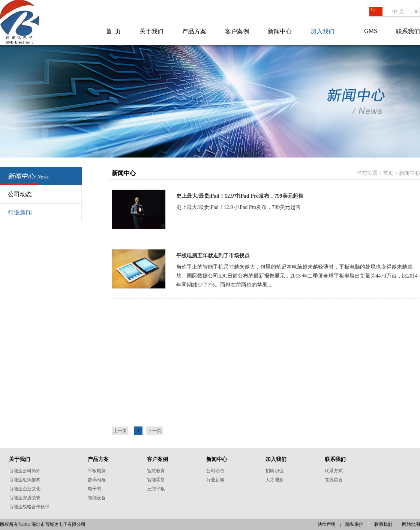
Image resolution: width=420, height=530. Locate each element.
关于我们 (151, 31)
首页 (388, 173)
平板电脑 (97, 471)
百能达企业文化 (25, 489)
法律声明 (327, 524)
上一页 (120, 431)
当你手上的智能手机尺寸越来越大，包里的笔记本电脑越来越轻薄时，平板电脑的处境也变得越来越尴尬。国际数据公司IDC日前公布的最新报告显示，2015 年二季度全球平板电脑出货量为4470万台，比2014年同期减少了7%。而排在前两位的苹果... (297, 276)
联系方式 (334, 471)
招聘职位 (274, 471)
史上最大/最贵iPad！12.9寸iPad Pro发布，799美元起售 (238, 207)
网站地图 (411, 524)
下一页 (154, 431)
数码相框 (97, 480)
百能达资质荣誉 (25, 498)
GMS (371, 31)
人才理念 (274, 480)
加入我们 (322, 31)
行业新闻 (20, 212)
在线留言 (334, 480)
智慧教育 (156, 471)
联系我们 (408, 31)
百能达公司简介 (25, 471)
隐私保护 (354, 524)
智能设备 (97, 498)
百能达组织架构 (25, 480)
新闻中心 (280, 31)
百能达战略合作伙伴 (29, 507)
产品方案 (194, 31)
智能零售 (156, 480)
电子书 (94, 489)
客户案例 (237, 31)
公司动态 (20, 194)
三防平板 (156, 489)
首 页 (113, 31)
